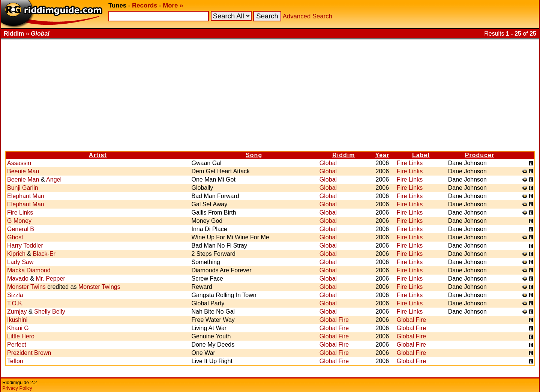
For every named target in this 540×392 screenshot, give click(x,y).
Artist (98, 155)
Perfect (17, 345)
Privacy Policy (17, 388)
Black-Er (44, 254)
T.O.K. (15, 303)
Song (254, 155)
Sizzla (15, 295)
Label (421, 155)
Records (145, 5)
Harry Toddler (25, 246)
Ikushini (17, 320)
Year (382, 155)
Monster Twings (99, 287)
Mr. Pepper (50, 279)
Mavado (18, 279)
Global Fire (334, 320)
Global (328, 163)
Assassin (19, 163)
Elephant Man (26, 196)
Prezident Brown (29, 353)
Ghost (15, 237)
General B (21, 229)
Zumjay (17, 312)
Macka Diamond (29, 270)
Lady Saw (20, 262)
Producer (480, 155)
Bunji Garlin (23, 188)
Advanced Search (307, 16)
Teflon (15, 361)
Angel (54, 179)
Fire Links (410, 163)
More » (173, 5)
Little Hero (21, 336)
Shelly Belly (50, 312)
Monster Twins (26, 287)
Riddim (343, 155)
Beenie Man (23, 171)
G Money (19, 221)
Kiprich (16, 254)
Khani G (18, 328)
